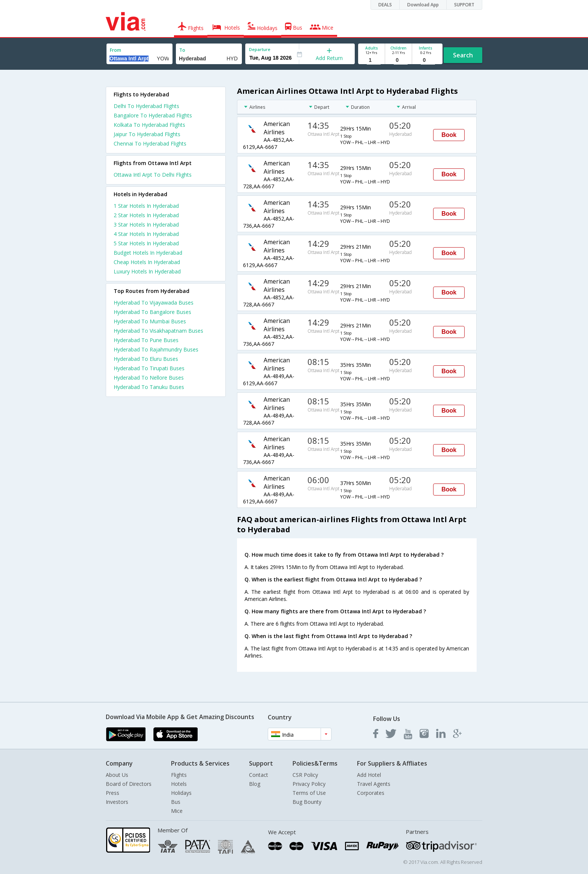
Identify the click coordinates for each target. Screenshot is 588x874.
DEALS (385, 5)
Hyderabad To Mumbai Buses (150, 321)
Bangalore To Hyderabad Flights (153, 115)
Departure (260, 49)
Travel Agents (374, 784)
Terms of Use (309, 793)
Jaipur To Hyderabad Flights (147, 134)
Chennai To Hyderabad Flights (150, 143)
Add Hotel (369, 775)
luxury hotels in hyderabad (147, 271)
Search (463, 55)
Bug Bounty (307, 802)
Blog (255, 784)
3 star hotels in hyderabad (146, 225)
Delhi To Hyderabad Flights (146, 106)
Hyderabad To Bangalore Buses (152, 312)
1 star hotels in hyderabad (146, 206)
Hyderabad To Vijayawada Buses (154, 303)
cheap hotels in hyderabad (147, 262)
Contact (259, 775)
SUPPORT (464, 5)
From (115, 50)
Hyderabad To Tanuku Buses (149, 387)
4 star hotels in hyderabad (146, 234)
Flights (179, 775)
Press (112, 793)
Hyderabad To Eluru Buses (146, 359)
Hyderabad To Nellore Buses (149, 378)
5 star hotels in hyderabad (146, 243)
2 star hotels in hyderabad (146, 215)
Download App (423, 5)
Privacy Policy (309, 784)
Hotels (179, 784)
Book (449, 135)
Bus (176, 802)
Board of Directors (129, 784)
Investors (117, 802)
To (182, 50)
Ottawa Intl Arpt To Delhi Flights (153, 175)
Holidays (181, 793)
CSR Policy (305, 775)
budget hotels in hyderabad (148, 253)
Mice (177, 811)
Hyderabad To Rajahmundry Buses (156, 349)
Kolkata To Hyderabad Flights (149, 125)
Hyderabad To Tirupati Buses (149, 368)
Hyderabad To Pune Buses (146, 340)
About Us (117, 775)
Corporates (371, 793)
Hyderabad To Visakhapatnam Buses (158, 331)
